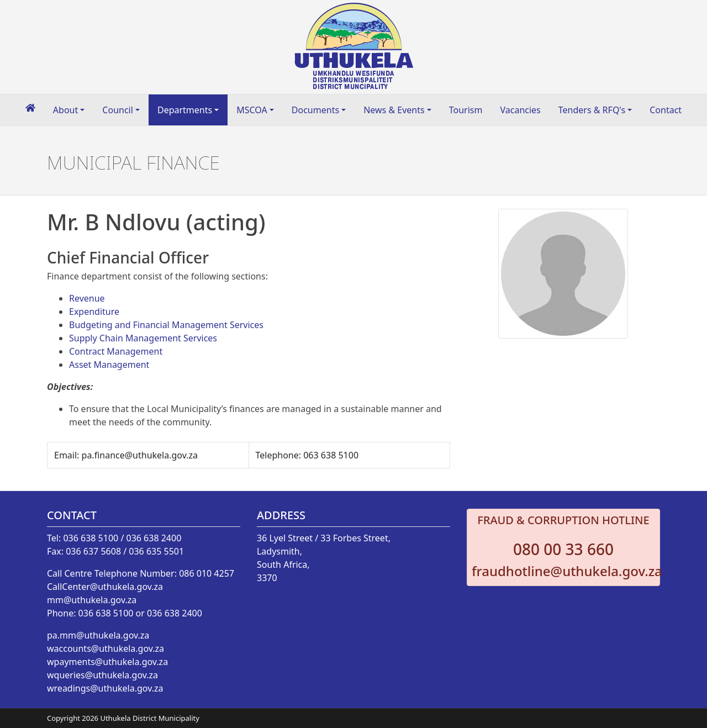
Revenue (87, 298)
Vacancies (520, 110)
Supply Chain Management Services (143, 338)
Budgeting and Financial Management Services (166, 325)
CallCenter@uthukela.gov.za (105, 587)
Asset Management (109, 365)
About (65, 110)
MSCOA (252, 110)
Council (118, 110)
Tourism (466, 110)
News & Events (394, 110)
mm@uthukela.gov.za (92, 600)
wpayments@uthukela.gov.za (107, 662)
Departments (185, 110)
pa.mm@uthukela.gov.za (98, 635)
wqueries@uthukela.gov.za (102, 675)
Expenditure (94, 312)
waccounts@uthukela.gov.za (105, 648)
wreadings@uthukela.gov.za (105, 688)
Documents (315, 110)
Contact (666, 110)
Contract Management (116, 351)
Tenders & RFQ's (592, 110)
